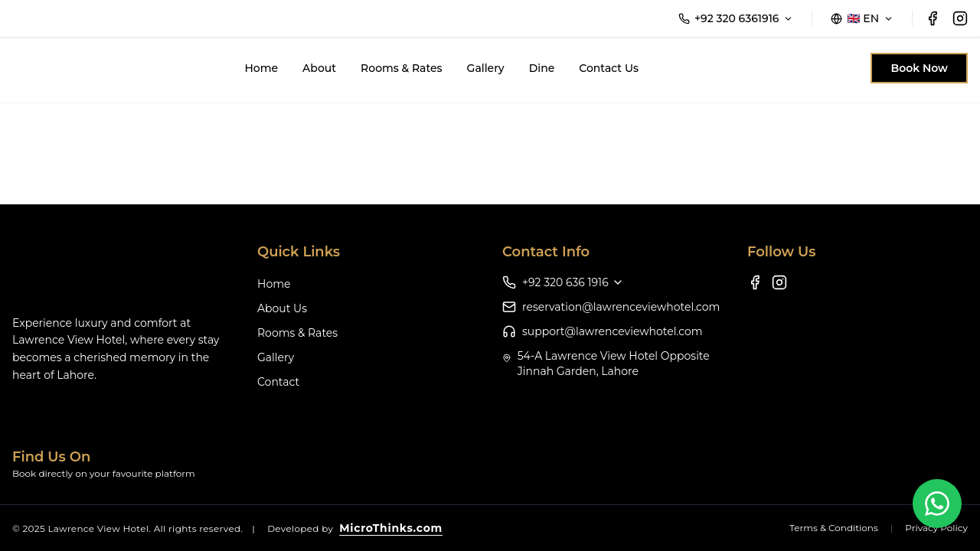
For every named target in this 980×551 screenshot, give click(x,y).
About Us (282, 308)
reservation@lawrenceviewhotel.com (621, 307)
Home (261, 68)
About (319, 68)
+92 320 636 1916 (573, 282)
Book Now (919, 68)
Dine (542, 68)
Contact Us (609, 68)
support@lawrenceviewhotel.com (612, 331)
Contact (278, 382)
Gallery (486, 68)
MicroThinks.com (391, 528)
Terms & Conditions (834, 528)
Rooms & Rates (402, 68)
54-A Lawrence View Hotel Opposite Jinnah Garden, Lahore (614, 364)
